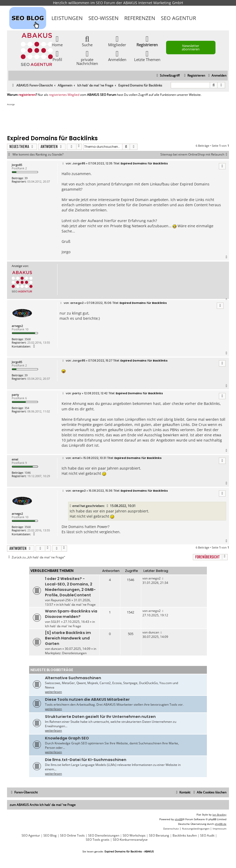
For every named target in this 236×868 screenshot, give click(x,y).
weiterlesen (53, 692)
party (15, 395)
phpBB (179, 819)
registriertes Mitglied (64, 95)
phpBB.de (221, 824)
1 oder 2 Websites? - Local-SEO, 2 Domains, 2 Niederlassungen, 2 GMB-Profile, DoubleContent (70, 587)
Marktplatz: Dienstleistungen (66, 653)
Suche (87, 41)
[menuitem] (217, 76)
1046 (28, 473)
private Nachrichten (87, 58)
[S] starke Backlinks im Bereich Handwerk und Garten (68, 638)
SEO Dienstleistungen (104, 836)
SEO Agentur (178, 18)
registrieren (27, 95)
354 (27, 408)
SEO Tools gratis (98, 840)
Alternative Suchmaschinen (73, 678)
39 (26, 178)
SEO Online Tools (72, 836)
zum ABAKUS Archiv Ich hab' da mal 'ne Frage (43, 805)
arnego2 (17, 326)
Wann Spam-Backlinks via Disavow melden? (71, 614)
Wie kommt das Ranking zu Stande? (38, 155)
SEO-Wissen (103, 18)
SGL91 (56, 622)
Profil (57, 56)
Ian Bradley (219, 814)
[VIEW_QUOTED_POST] (108, 506)
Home (57, 41)
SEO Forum (106, 3)
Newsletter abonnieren (191, 47)
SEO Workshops (134, 836)
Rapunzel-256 (61, 600)
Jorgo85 (17, 165)
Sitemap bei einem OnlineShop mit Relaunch (195, 155)
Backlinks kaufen (185, 836)
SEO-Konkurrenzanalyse (130, 840)
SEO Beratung (159, 836)
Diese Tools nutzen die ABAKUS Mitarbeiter (87, 699)
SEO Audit (207, 836)
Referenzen (140, 18)
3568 (28, 339)
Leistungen (67, 18)
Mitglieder (117, 41)
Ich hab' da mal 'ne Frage (78, 605)
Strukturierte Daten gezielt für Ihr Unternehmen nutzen (100, 717)
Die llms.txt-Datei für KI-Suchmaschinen (86, 760)
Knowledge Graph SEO (67, 738)
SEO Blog (50, 836)
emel (15, 459)
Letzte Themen (147, 56)
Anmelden (117, 56)
